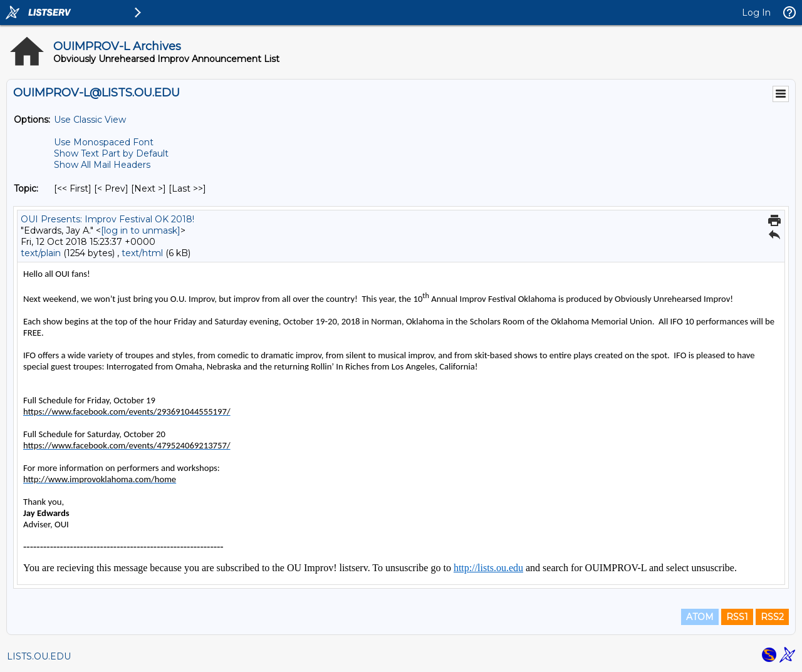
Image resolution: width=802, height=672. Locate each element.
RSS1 (737, 617)
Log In (756, 13)
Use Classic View (90, 120)
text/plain (41, 253)
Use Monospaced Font (104, 142)
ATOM (700, 617)
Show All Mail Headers (102, 165)
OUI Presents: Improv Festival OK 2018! (107, 219)
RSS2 (772, 617)
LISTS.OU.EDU (39, 656)
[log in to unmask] (141, 230)
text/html (142, 253)
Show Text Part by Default (111, 153)
